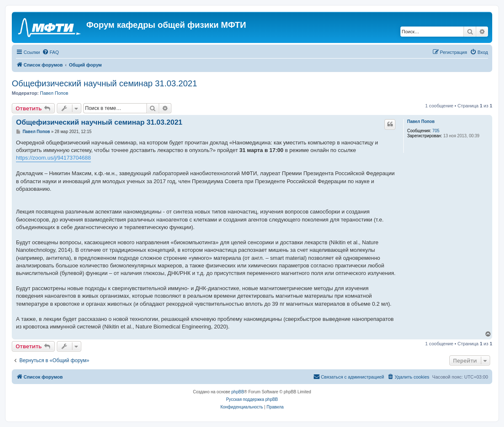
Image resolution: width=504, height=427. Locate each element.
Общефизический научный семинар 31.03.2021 (104, 83)
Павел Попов (54, 93)
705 (436, 131)
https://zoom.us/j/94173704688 (53, 158)
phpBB (238, 392)
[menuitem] (51, 52)
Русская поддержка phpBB (252, 399)
